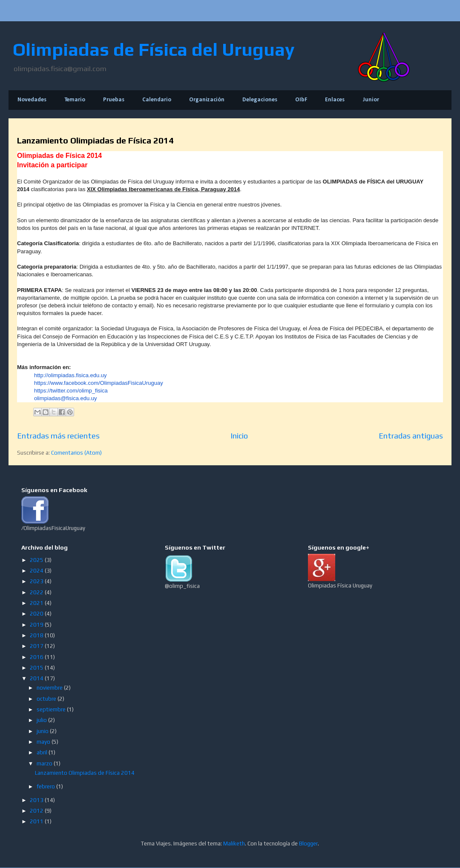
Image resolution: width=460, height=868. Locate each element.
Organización (207, 100)
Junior (371, 100)
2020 (37, 614)
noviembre (50, 688)
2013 (37, 800)
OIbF (301, 100)
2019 (37, 625)
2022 (37, 592)
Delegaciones (260, 100)
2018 (37, 635)
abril (43, 752)
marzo (45, 763)
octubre (47, 699)
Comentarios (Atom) (76, 453)
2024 (37, 571)
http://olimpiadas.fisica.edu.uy (70, 375)
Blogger (308, 844)
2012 (37, 811)
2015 (37, 668)
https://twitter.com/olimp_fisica (71, 391)
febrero (46, 786)
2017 (37, 646)
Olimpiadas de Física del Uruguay (154, 49)
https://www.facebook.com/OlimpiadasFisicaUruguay (99, 383)
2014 (37, 678)
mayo (44, 742)
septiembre (52, 709)
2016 (37, 657)
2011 (37, 821)
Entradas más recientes (58, 436)
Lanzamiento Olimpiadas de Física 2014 (95, 140)
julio (42, 720)
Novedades (32, 100)
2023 (37, 581)
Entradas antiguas (411, 436)
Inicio (239, 436)
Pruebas (114, 100)
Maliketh (234, 844)
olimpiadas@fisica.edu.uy (66, 398)
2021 (37, 603)
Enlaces (335, 100)
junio (43, 731)
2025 (37, 560)
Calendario (157, 100)
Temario (75, 100)
